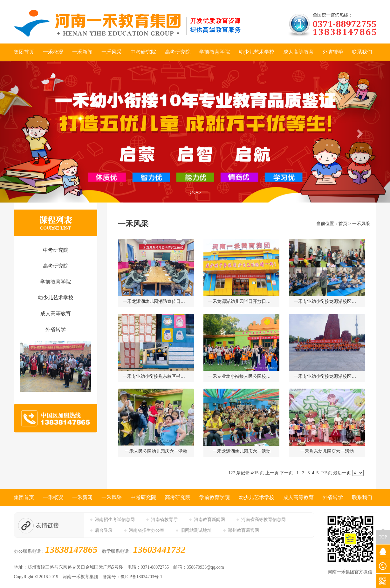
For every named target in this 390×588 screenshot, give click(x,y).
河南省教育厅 (164, 520)
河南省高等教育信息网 (263, 520)
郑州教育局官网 (243, 530)
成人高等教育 (298, 52)
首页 (343, 224)
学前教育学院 (215, 52)
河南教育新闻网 (209, 520)
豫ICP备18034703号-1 (141, 577)
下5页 (327, 473)
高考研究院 (178, 52)
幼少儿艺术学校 (257, 52)
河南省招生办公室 (147, 530)
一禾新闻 (82, 52)
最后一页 (342, 473)
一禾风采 (112, 52)
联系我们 (362, 52)
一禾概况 (53, 52)
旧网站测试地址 (196, 530)
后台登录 (104, 530)
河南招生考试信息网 (115, 520)
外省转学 (333, 52)
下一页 (286, 473)
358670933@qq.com (205, 567)
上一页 (272, 473)
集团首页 (24, 52)
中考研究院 (143, 52)
